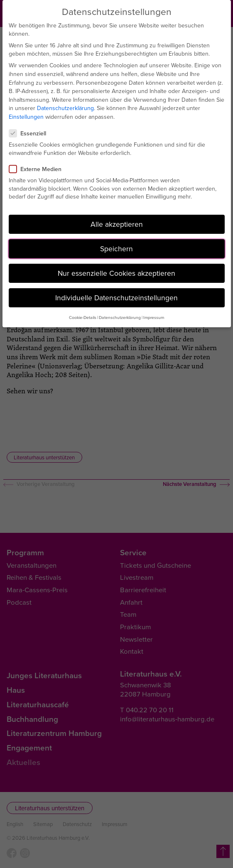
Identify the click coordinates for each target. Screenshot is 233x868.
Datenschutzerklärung (65, 108)
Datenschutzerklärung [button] (120, 317)
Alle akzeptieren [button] (117, 224)
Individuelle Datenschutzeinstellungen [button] (116, 298)
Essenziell (31, 133)
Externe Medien (39, 169)
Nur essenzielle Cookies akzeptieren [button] (116, 273)
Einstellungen (26, 117)
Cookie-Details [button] (83, 317)
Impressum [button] (154, 317)
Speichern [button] (116, 249)
